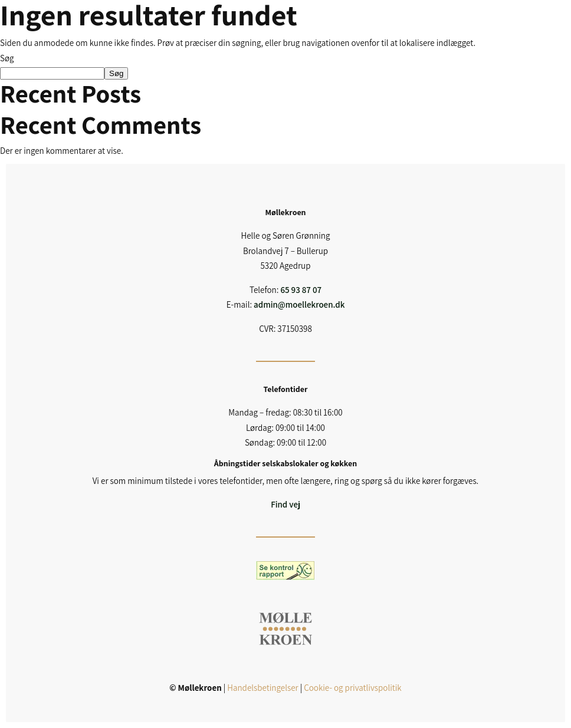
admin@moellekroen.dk (299, 304)
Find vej (285, 504)
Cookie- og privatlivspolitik (352, 688)
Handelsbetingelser (262, 688)
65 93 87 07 (301, 290)
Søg (7, 58)
